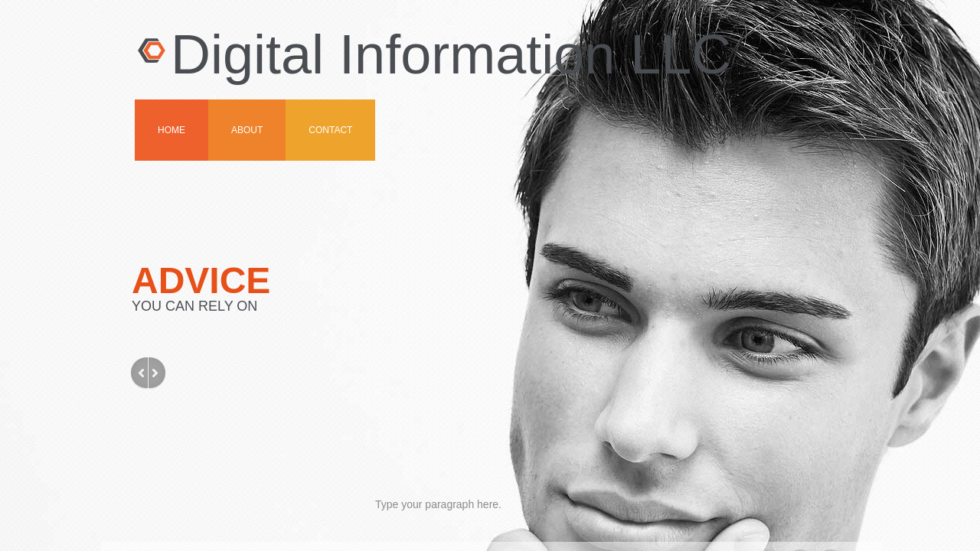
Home (171, 130)
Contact (330, 130)
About (247, 130)
